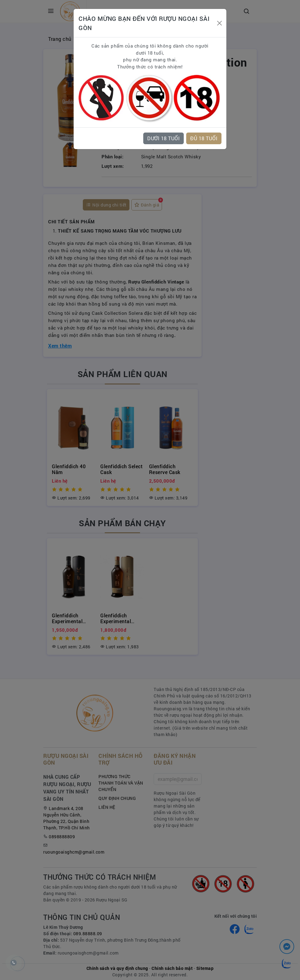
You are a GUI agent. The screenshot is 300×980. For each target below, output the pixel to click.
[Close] (219, 23)
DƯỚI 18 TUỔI (163, 138)
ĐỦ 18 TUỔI (204, 138)
